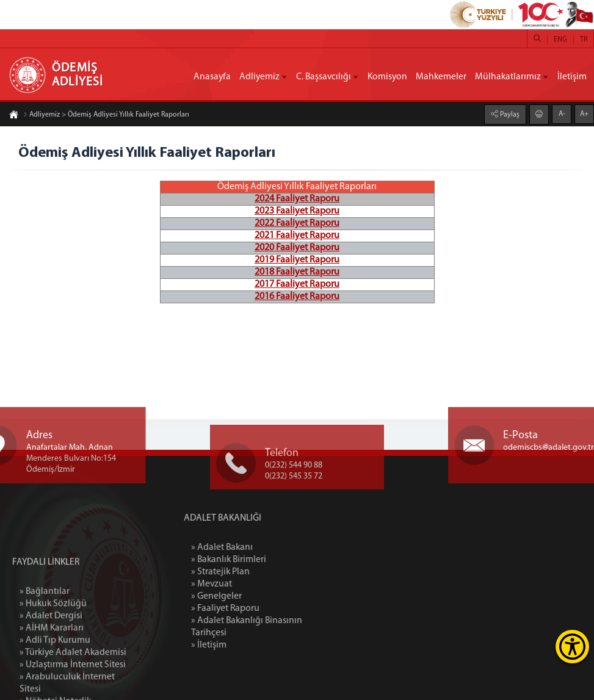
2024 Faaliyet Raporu (297, 199)
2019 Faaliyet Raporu (297, 260)
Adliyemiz (259, 77)
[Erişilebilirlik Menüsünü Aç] (572, 647)
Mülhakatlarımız (508, 77)
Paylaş (509, 114)
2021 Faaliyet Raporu (297, 236)
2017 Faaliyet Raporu (297, 284)
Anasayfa (212, 77)
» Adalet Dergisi (51, 670)
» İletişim (244, 645)
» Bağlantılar (45, 646)
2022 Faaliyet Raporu (297, 223)
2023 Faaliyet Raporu (297, 211)
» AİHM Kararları (52, 682)
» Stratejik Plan (256, 572)
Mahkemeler (441, 77)
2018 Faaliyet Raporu (297, 272)
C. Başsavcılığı (324, 77)
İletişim (572, 77)
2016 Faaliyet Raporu (297, 297)
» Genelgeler (252, 596)
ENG (560, 40)
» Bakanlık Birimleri (264, 560)
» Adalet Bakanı (257, 547)
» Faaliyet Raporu (261, 608)
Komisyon (387, 77)
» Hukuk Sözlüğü (53, 658)
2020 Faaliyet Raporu (297, 248)
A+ (584, 114)
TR (584, 40)
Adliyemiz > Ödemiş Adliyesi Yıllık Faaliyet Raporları (106, 115)
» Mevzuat (247, 584)
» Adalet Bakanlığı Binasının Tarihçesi (282, 627)
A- (562, 114)
